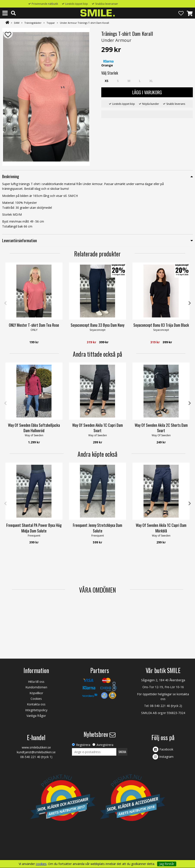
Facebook (166, 749)
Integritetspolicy (36, 710)
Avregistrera (105, 745)
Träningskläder (33, 23)
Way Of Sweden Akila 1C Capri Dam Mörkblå (161, 528)
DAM (17, 23)
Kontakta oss (36, 704)
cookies (41, 864)
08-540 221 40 (160, 706)
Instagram (166, 757)
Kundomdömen (36, 687)
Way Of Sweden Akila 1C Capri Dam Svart (97, 428)
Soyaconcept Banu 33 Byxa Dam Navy (97, 325)
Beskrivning (11, 176)
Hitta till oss (36, 682)
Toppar (51, 23)
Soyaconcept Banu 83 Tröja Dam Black (161, 325)
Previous (5, 303)
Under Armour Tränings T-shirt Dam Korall (84, 23)
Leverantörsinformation (19, 240)
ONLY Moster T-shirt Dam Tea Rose (34, 325)
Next (190, 303)
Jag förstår (167, 864)
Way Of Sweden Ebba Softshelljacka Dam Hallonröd (34, 428)
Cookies (36, 699)
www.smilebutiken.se (36, 747)
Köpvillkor (36, 693)
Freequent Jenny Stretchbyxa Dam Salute (97, 528)
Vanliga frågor (36, 716)
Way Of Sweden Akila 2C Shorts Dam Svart (161, 428)
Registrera (83, 745)
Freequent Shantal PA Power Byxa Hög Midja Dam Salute (34, 528)
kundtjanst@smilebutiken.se (36, 752)
